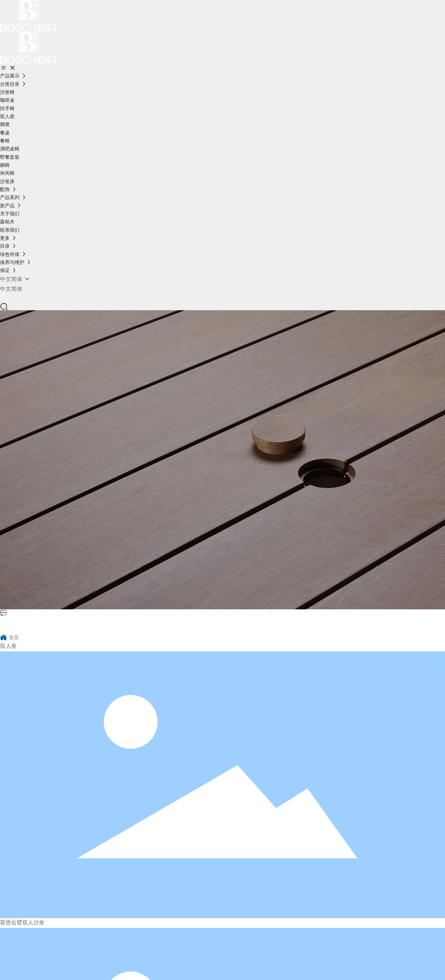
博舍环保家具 (33, 624)
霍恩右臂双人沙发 (22, 923)
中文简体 (11, 289)
